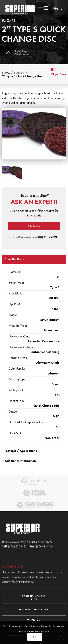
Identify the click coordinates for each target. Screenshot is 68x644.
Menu (53, 8)
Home (6, 73)
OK (34, 637)
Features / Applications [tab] (21, 451)
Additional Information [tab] (20, 461)
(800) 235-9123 (46, 237)
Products (19, 73)
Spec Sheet (59, 74)
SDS (54, 69)
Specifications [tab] (14, 259)
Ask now (34, 226)
